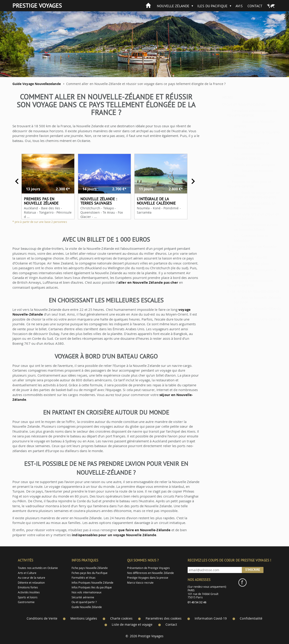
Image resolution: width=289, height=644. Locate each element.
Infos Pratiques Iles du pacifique (92, 587)
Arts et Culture (27, 573)
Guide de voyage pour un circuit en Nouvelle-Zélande (246, 195)
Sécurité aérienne (83, 597)
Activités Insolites (29, 592)
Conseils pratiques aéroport (242, 165)
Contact (255, 6)
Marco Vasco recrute (140, 583)
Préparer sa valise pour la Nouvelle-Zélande (238, 184)
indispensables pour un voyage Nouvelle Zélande (110, 535)
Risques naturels (243, 257)
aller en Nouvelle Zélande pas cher (144, 282)
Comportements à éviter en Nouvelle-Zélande (245, 227)
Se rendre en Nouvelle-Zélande (245, 291)
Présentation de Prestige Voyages (148, 568)
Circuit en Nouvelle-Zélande (233, 104)
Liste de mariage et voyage (132, 625)
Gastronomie (26, 602)
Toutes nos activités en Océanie (38, 568)
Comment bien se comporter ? (240, 238)
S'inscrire (253, 570)
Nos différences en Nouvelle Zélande (150, 573)
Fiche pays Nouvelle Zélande (90, 568)
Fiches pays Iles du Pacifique (90, 573)
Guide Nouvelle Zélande (87, 607)
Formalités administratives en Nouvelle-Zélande (241, 113)
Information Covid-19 (211, 618)
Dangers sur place (244, 263)
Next (189, 181)
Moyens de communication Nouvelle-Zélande (239, 283)
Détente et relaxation (31, 583)
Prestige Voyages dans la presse (148, 578)
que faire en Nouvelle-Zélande (140, 530)
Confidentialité (251, 618)
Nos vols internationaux (86, 592)
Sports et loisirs (28, 597)
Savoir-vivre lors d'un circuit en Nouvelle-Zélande (242, 216)
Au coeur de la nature (31, 578)
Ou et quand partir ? (84, 602)
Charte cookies (121, 618)
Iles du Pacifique (212, 6)
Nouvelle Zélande (173, 6)
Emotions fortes (28, 587)
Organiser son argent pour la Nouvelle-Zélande (241, 272)
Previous (13, 181)
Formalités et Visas (84, 578)
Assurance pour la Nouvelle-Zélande (240, 145)
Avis (239, 6)
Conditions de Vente (42, 618)
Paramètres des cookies (164, 618)
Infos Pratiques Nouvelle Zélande (92, 583)
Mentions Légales (84, 618)
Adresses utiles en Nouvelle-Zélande (241, 156)
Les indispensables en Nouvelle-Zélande (244, 206)
